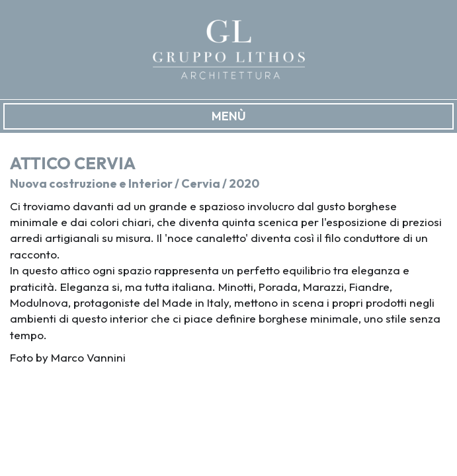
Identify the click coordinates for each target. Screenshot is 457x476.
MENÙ (229, 116)
